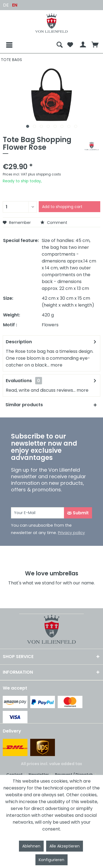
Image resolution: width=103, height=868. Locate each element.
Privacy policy (71, 533)
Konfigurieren (51, 860)
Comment (54, 223)
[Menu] (5, 45)
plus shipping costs (44, 174)
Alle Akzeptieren (65, 846)
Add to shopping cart (62, 207)
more (56, 365)
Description (19, 342)
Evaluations (19, 381)
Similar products (24, 405)
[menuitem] (28, 45)
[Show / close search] (60, 45)
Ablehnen (31, 846)
